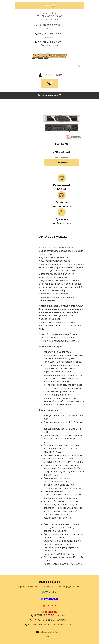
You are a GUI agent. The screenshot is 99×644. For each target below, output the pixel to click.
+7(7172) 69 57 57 (49, 25)
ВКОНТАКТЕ (51, 599)
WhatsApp (51, 592)
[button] (50, 6)
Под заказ (62, 162)
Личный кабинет (53, 75)
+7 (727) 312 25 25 (50, 34)
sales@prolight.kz (50, 632)
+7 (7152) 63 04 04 (50, 42)
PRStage (50, 637)
